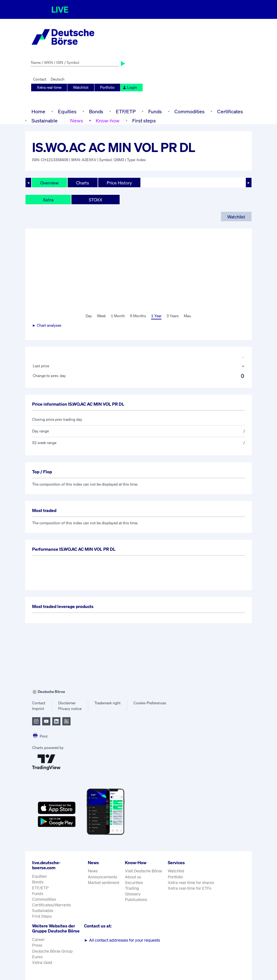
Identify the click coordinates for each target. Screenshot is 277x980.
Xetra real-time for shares (191, 883)
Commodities (189, 111)
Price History (119, 183)
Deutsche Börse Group (52, 951)
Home (38, 111)
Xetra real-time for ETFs (189, 888)
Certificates (230, 111)
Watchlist (81, 87)
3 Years (173, 316)
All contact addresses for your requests (122, 940)
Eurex (37, 957)
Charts (83, 183)
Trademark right (107, 703)
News (77, 121)
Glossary (133, 894)
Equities (67, 111)
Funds (155, 111)
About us (133, 877)
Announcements (102, 877)
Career (38, 940)
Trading (132, 888)
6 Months (138, 316)
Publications (136, 900)
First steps (144, 121)
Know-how (108, 121)
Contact (40, 79)
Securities (134, 883)
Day (89, 316)
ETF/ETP (126, 111)
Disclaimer (67, 703)
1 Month (118, 316)
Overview (49, 183)
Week (101, 316)
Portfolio (107, 87)
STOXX (96, 200)
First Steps (42, 916)
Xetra (48, 200)
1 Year (156, 316)
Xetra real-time (49, 87)
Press (37, 945)
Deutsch (58, 79)
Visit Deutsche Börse (144, 871)
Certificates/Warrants (51, 905)
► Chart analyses (47, 325)
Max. (188, 316)
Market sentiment (104, 883)
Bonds (96, 111)
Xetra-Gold (42, 963)
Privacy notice (70, 709)
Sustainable (45, 121)
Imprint (38, 709)
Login (130, 87)
